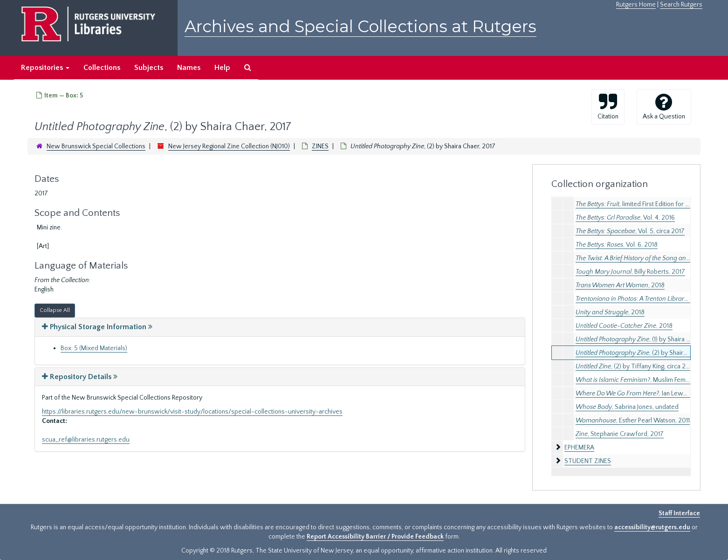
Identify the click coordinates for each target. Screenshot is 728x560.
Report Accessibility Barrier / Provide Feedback (375, 537)
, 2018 (620, 285)
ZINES (320, 146)
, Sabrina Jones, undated (627, 407)
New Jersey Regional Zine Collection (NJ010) (229, 146)
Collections (102, 68)
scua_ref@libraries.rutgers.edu (86, 440)
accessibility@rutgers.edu (652, 527)
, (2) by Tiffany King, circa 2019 (635, 366)
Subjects (149, 68)
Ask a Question (664, 106)
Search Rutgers (681, 5)
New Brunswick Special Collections (96, 146)
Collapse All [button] (55, 310)
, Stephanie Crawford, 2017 (620, 434)
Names (189, 68)
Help (222, 68)
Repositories (45, 68)
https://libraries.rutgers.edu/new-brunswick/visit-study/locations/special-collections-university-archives (192, 412)
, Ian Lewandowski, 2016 (651, 394)
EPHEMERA (579, 448)
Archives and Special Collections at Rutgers (361, 26)
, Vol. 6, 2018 (617, 245)
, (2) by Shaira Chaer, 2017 (648, 353)
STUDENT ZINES (588, 461)
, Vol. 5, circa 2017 (630, 231)
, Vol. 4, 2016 (625, 218)
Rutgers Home (636, 5)
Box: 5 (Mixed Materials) (94, 348)
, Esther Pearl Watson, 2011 (633, 421)
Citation (608, 106)
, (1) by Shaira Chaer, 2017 (647, 339)
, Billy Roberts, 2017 (630, 272)
